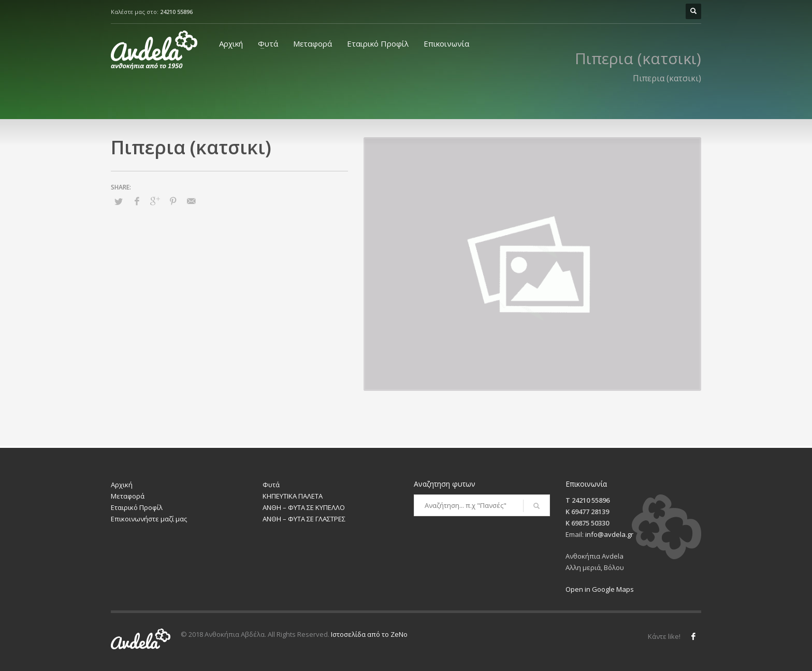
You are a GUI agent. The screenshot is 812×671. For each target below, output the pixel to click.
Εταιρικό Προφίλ (378, 43)
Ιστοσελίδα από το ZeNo (369, 634)
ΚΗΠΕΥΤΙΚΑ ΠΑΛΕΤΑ (293, 496)
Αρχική (231, 43)
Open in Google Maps (600, 589)
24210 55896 (176, 12)
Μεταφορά (313, 43)
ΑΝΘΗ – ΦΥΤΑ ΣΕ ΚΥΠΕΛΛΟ (304, 507)
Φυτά (268, 43)
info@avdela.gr (609, 534)
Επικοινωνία (446, 43)
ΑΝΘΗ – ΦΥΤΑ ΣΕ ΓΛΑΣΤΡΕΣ (304, 519)
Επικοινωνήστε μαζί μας (149, 519)
